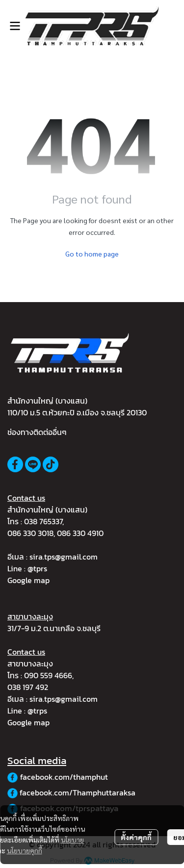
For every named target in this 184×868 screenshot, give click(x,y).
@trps (37, 711)
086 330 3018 (30, 533)
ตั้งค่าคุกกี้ (136, 837)
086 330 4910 (80, 533)
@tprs (37, 568)
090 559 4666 (48, 675)
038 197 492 (28, 687)
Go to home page (92, 254)
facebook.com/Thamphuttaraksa (78, 792)
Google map (28, 580)
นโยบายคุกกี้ (25, 850)
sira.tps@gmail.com (64, 557)
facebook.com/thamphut (64, 777)
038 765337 (43, 521)
